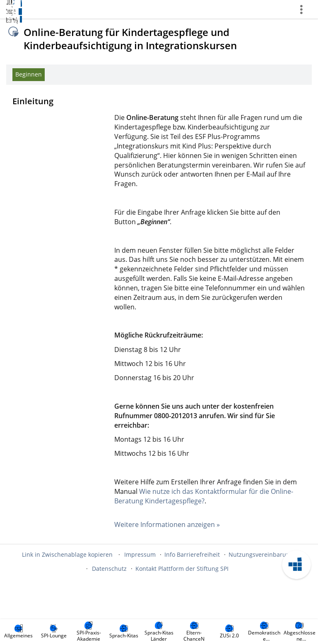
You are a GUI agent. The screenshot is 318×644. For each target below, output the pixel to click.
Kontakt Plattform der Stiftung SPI (182, 569)
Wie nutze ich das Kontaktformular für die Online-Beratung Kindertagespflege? (204, 496)
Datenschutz (109, 569)
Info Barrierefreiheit (192, 554)
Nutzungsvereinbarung (261, 554)
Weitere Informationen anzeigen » (167, 524)
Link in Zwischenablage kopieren (67, 554)
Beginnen (29, 74)
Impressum (140, 554)
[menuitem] (19, 632)
